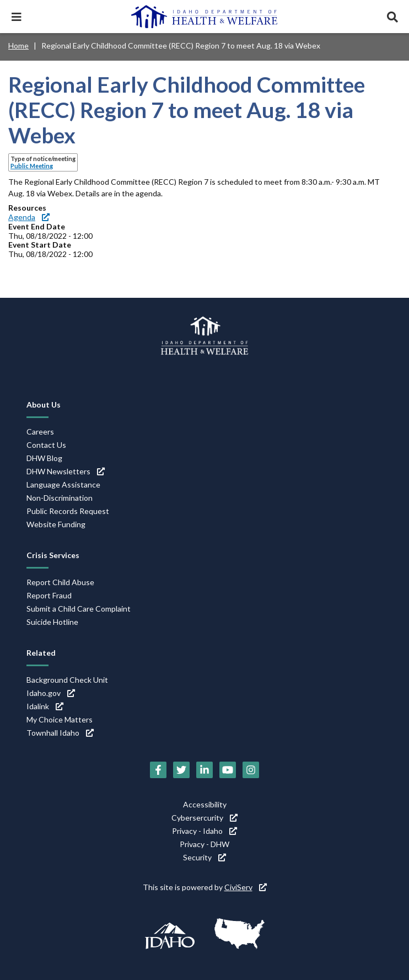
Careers (40, 432)
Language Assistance (63, 484)
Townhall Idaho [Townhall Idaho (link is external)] (60, 733)
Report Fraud (49, 595)
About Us (44, 405)
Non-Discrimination (60, 498)
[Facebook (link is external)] (158, 770)
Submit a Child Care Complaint (79, 609)
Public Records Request (68, 511)
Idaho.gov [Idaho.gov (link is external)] (51, 693)
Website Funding (56, 524)
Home (18, 45)
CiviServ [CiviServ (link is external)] (246, 887)
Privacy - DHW (204, 844)
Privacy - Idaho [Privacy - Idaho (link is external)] (204, 831)
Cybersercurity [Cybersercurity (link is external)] (204, 818)
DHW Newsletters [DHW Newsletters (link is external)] (66, 471)
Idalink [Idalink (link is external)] (45, 706)
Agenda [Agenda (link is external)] (29, 217)
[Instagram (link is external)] (251, 770)
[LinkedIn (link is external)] (204, 770)
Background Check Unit (67, 680)
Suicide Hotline (52, 622)
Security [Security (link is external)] (204, 857)
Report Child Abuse (60, 582)
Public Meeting (32, 166)
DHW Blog (44, 458)
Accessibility (205, 804)
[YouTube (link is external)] (228, 770)
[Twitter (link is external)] (181, 770)
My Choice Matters (60, 719)
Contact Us (46, 445)
